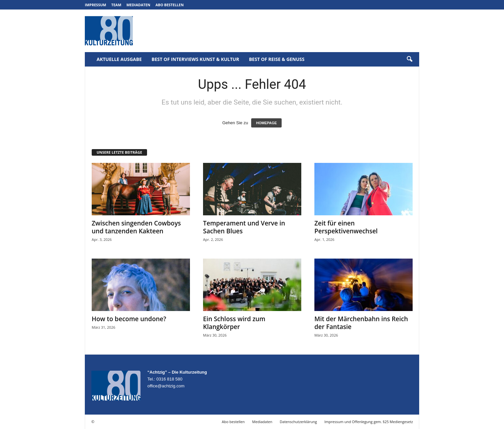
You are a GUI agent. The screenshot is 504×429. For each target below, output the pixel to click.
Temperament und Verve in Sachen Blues (244, 227)
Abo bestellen (170, 5)
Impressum (95, 5)
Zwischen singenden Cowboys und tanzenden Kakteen (136, 227)
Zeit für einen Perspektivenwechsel (346, 227)
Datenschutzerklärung (298, 422)
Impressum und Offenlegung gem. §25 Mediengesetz (369, 422)
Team (116, 5)
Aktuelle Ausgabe (119, 59)
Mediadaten (138, 5)
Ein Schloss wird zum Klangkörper (234, 323)
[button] (409, 59)
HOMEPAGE (266, 123)
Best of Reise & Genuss (277, 59)
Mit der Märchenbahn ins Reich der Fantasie (361, 323)
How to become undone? (129, 319)
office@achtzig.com (166, 386)
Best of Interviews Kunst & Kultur (195, 59)
